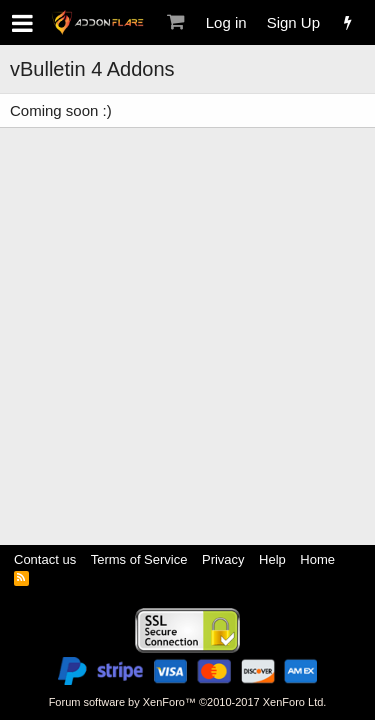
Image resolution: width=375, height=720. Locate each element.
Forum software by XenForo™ (188, 702)
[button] (22, 23)
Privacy (223, 559)
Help (272, 559)
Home (317, 559)
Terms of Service (139, 559)
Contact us (45, 559)
